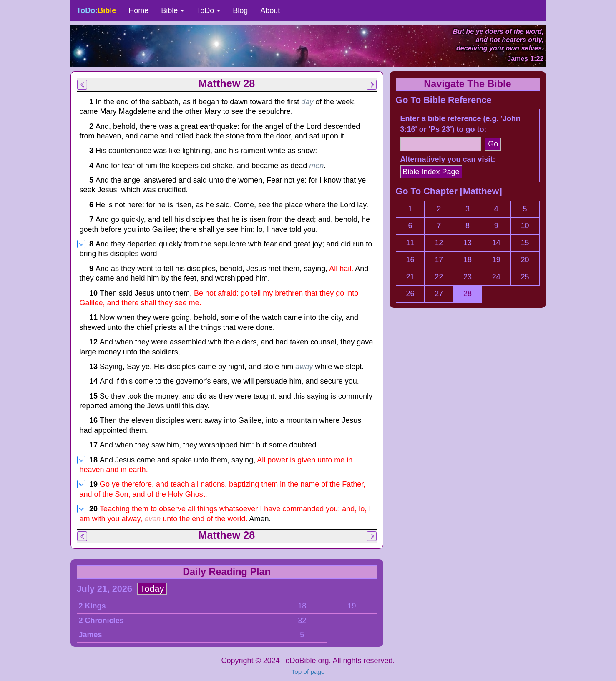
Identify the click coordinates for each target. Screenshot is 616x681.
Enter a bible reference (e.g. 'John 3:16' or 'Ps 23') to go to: (460, 124)
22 (439, 277)
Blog (240, 10)
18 (302, 606)
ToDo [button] (208, 10)
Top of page (308, 672)
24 (496, 277)
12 (439, 243)
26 (410, 294)
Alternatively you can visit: (448, 159)
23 (468, 277)
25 (525, 277)
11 (410, 243)
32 (302, 621)
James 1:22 (525, 58)
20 (525, 260)
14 (496, 243)
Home (138, 10)
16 (410, 260)
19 (352, 606)
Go (493, 144)
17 (439, 260)
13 (468, 243)
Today (152, 589)
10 (525, 226)
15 (525, 243)
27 (439, 294)
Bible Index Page (431, 172)
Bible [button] (172, 10)
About (270, 10)
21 (410, 277)
